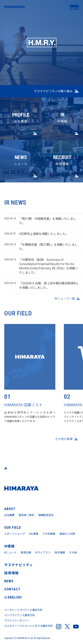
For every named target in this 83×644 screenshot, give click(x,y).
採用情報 (62, 153)
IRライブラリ (43, 553)
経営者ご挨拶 (26, 515)
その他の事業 (64, 441)
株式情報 (60, 553)
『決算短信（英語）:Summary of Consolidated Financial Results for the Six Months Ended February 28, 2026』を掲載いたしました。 (41, 267)
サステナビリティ (19, 565)
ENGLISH (13, 597)
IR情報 (62, 110)
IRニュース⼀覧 (65, 300)
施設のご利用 (67, 534)
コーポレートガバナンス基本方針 (23, 610)
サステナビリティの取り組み (53, 91)
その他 (73, 553)
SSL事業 (34, 534)
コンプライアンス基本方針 (20, 615)
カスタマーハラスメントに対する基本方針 (29, 626)
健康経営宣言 (46, 515)
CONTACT (12, 589)
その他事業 (49, 534)
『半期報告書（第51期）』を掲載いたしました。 (41, 248)
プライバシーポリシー (17, 621)
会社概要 (21, 110)
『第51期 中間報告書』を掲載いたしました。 (40, 222)
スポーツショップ (14, 534)
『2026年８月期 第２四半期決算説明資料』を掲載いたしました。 (41, 287)
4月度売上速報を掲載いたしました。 (36, 235)
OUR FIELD (13, 528)
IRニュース (10, 553)
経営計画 (26, 553)
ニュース (21, 153)
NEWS (9, 581)
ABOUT (10, 509)
